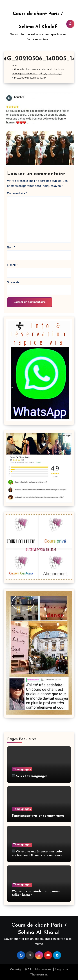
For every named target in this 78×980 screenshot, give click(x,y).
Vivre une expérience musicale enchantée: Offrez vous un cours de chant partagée (37, 856)
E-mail (12, 265)
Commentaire (17, 193)
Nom (11, 247)
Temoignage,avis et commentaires (38, 816)
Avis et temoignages (30, 776)
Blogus (59, 969)
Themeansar (39, 974)
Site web (13, 282)
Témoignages (22, 769)
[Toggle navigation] (6, 24)
